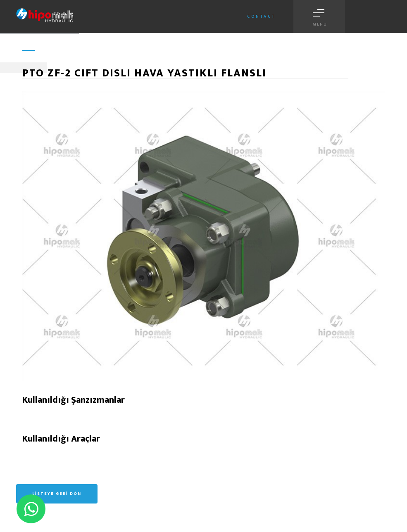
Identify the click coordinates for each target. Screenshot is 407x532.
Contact (261, 17)
